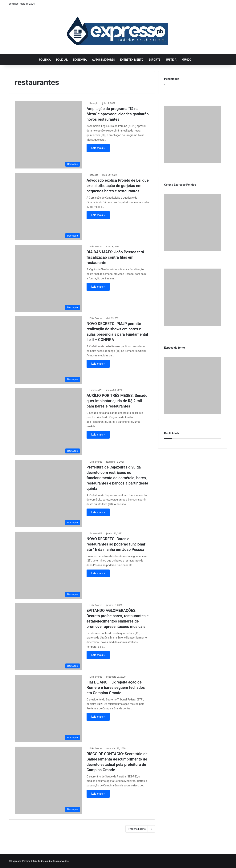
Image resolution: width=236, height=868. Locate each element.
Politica (45, 60)
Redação (94, 103)
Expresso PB (96, 390)
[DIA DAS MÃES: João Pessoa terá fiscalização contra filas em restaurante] (48, 278)
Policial (62, 60)
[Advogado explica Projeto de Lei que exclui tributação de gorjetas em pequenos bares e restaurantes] (48, 207)
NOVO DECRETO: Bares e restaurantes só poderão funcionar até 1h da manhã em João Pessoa (116, 544)
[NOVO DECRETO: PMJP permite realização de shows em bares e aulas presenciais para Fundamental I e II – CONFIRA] (48, 350)
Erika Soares (96, 247)
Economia (80, 60)
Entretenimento (132, 60)
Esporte (154, 60)
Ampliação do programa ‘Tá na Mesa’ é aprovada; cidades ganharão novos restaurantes (118, 114)
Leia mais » (98, 148)
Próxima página (140, 829)
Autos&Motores (104, 60)
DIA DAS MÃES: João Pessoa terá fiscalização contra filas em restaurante (115, 257)
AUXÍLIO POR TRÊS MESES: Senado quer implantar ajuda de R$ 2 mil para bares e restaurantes (117, 401)
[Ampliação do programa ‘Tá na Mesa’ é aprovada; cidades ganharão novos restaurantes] (48, 135)
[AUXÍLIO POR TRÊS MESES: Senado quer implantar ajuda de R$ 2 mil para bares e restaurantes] (48, 422)
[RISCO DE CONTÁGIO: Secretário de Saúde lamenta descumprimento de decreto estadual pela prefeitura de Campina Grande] (48, 780)
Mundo (186, 60)
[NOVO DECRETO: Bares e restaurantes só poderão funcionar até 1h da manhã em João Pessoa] (48, 565)
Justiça (171, 60)
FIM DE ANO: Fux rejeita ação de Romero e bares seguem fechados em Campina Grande (116, 688)
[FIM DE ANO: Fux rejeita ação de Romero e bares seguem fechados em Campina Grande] (48, 708)
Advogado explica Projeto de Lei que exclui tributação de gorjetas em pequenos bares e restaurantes (118, 186)
